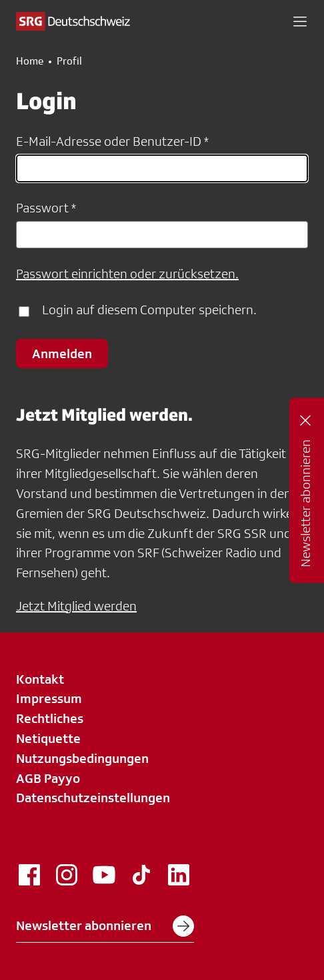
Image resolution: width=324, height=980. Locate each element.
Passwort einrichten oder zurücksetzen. (127, 274)
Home (30, 61)
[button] (300, 21)
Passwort (42, 208)
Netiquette (48, 738)
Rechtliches (50, 718)
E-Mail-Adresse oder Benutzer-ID (109, 141)
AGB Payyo (48, 778)
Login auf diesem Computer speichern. (149, 310)
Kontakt (40, 679)
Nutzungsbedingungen (82, 758)
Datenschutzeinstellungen (93, 798)
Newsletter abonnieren (105, 926)
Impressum (49, 698)
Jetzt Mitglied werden (76, 606)
